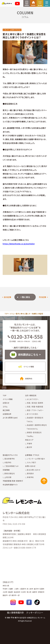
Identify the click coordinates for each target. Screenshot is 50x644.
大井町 (5, 592)
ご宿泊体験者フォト (12, 466)
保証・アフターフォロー (35, 410)
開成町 (11, 592)
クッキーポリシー (35, 613)
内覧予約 (8, 462)
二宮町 (16, 589)
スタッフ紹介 (31, 462)
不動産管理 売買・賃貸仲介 (13, 481)
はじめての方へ (33, 399)
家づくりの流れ (32, 414)
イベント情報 (8, 399)
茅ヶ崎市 (30, 589)
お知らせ (6, 403)
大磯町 (11, 589)
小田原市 (23, 589)
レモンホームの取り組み (36, 459)
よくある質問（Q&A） (10, 418)
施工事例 (6, 410)
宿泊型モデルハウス (10, 455)
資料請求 (30, 473)
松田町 (42, 589)
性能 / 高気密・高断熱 (35, 403)
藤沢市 (29, 447)
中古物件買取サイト (10, 485)
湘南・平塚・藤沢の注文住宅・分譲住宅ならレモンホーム (26, 618)
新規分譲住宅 (10, 473)
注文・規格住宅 (31, 395)
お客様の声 (7, 414)
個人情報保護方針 (15, 613)
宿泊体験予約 (10, 459)
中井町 (23, 592)
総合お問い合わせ (34, 470)
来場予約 (30, 477)
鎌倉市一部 (7, 595)
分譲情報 (6, 470)
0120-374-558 (25, 337)
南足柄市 (17, 592)
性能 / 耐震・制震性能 (35, 407)
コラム (12, 314)
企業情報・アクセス (32, 455)
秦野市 (35, 592)
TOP (6, 314)
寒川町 (29, 592)
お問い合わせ (30, 466)
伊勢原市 (41, 592)
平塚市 (29, 444)
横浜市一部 (15, 595)
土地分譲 (8, 477)
